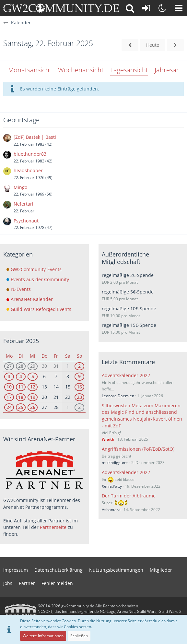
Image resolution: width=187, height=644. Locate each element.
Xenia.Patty (112, 486)
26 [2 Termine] (33, 407)
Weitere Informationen (43, 636)
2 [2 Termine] (79, 366)
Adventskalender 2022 (126, 375)
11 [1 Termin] (21, 387)
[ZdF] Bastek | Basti (35, 137)
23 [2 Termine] (79, 397)
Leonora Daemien (118, 396)
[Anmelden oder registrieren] (146, 8)
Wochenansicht (81, 70)
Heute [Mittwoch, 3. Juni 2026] (153, 45)
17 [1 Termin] (9, 397)
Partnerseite (53, 527)
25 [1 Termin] (21, 407)
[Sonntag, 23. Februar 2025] (175, 45)
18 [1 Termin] (21, 397)
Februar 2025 (21, 341)
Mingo (20, 187)
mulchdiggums (115, 463)
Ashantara (111, 510)
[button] (179, 8)
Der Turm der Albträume (129, 496)
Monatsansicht (30, 70)
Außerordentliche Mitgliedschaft (125, 258)
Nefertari (23, 204)
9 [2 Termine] (79, 376)
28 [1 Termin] (21, 366)
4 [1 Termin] (21, 376)
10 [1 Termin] (9, 387)
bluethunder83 (30, 154)
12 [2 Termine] (33, 387)
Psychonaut (26, 221)
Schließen (79, 636)
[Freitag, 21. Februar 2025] (130, 45)
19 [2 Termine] (33, 397)
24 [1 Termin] (9, 407)
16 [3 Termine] (79, 387)
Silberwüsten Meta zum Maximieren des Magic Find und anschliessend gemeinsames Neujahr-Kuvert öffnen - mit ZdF (142, 416)
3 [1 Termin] (9, 376)
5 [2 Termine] (33, 376)
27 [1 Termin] (9, 366)
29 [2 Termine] (33, 366)
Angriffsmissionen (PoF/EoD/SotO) (138, 449)
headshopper (28, 170)
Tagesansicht (129, 70)
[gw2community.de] (61, 8)
